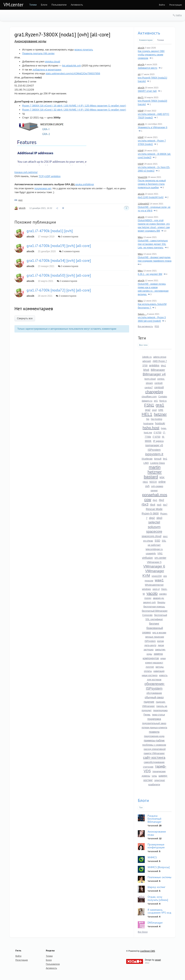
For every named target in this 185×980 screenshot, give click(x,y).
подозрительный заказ (154, 723)
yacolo (152, 593)
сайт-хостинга (154, 758)
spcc (165, 536)
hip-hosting (157, 419)
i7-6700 (157, 433)
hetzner (160, 414)
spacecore (154, 532)
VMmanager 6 (154, 566)
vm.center (160, 558)
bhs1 (163, 366)
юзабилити (154, 785)
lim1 (165, 459)
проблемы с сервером (154, 745)
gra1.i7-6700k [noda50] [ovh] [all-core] (59, 275)
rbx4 (153, 505)
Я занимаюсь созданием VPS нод (159, 911)
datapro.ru (147, 401)
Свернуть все (25, 318)
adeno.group (160, 357)
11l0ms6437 (144, 204)
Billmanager (158, 370)
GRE (161, 410)
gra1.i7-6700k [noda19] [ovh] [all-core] (59, 246)
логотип (150, 667)
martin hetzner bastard (153, 472)
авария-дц (159, 598)
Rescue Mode (154, 509)
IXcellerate (147, 459)
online (162, 482)
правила (154, 732)
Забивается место (148, 68)
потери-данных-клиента (154, 728)
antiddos (154, 365)
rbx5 (159, 505)
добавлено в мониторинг (47, 70)
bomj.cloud (150, 379)
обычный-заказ (154, 697)
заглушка (148, 650)
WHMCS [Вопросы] (159, 867)
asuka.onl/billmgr (85, 184)
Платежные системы (159, 877)
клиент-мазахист (154, 663)
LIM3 (146, 463)
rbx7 (165, 505)
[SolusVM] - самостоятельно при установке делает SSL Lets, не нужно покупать (153, 244)
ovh (147, 486)
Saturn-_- (142, 314)
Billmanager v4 (154, 374)
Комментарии (146, 40)
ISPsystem (154, 450)
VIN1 (160, 554)
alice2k (22, 208)
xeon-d (156, 589)
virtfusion (147, 558)
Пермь (147, 715)
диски (161, 645)
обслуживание (154, 693)
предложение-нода (154, 736)
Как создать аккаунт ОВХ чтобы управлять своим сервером (151, 55)
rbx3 (145, 504)
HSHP (141, 111)
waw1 (159, 580)
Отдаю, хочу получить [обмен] (158, 898)
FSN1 (149, 405)
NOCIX (153, 482)
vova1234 (157, 576)
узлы (154, 776)
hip (148, 419)
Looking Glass (157, 463)
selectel (154, 522)
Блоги (143, 800)
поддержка (154, 719)
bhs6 (146, 370)
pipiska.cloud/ (53, 62)
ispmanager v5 (154, 445)
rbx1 (155, 500)
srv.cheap (148, 541)
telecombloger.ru (154, 549)
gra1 (20, 200)
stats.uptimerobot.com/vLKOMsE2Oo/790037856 (73, 73)
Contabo (163, 397)
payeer (154, 491)
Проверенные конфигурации (156, 846)
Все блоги (143, 932)
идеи (163, 658)
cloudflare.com (149, 397)
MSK (162, 477)
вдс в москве (159, 633)
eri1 (156, 401)
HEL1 (147, 414)
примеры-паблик (154, 740)
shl (139, 74)
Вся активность (145, 326)
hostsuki (160, 423)
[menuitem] (33, 5)
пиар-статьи (159, 715)
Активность (149, 33)
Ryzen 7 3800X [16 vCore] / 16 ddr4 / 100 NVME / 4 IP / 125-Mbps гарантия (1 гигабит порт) (74, 106)
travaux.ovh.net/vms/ (26, 172)
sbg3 (159, 518)
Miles (140, 237)
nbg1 (145, 482)
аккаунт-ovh (149, 602)
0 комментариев (68, 237)
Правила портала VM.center (38, 53)
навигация (159, 671)
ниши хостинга (150, 675)
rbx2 (161, 500)
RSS (157, 326)
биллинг (154, 624)
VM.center (13, 5)
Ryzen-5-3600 (150, 513)
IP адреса (158, 441)
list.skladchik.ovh (71, 66)
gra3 (154, 410)
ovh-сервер (157, 486)
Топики (160, 40)
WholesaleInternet (154, 585)
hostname (148, 424)
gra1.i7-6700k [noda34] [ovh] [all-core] (59, 260)
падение (149, 702)
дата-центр (150, 645)
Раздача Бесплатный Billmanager (155, 819)
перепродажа (160, 710)
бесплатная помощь (154, 607)
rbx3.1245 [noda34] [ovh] (151, 197)
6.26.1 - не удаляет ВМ (150, 274)
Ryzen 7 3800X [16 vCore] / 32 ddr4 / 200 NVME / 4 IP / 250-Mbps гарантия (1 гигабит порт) (74, 110)
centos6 (159, 383)
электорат (160, 780)
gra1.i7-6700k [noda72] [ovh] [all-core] (59, 290)
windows (146, 589)
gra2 (148, 410)
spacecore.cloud (151, 536)
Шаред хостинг (156, 887)
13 (164, 231)
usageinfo (151, 554)
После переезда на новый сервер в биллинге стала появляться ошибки (152, 184)
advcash (147, 361)
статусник (148, 767)
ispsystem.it (154, 454)
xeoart (158, 960)
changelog (154, 392)
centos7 (149, 388)
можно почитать (84, 50)
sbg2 (152, 518)
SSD (157, 541)
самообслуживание (154, 762)
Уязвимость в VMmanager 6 (153, 127)
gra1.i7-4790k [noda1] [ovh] (50, 231)
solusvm (154, 527)
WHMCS (152, 857)
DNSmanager (155, 923)
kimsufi (158, 459)
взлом (161, 641)
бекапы (161, 602)
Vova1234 (143, 177)
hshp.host (151, 428)
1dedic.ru (147, 357)
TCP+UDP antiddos (50, 176)
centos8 (159, 387)
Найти (179, 15)
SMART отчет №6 (147, 91)
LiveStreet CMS (148, 951)
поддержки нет (43, 188)
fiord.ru (163, 401)
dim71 (141, 97)
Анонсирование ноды (30, 41)
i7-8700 (156, 437)
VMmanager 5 (154, 562)
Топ (141, 807)
